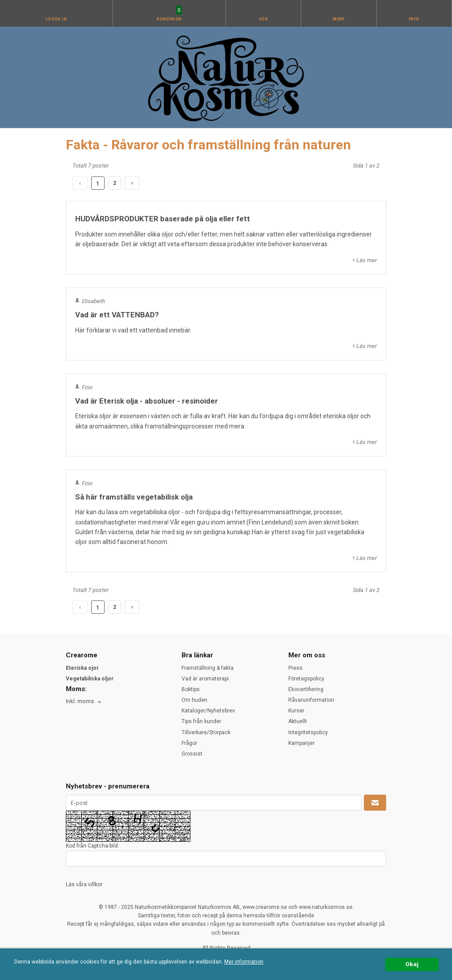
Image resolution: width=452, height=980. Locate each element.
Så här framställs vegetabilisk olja (134, 497)
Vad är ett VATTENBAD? (117, 315)
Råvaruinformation (311, 700)
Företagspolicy (306, 679)
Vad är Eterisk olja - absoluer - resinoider (147, 401)
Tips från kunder (201, 721)
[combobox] (84, 702)
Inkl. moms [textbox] (80, 701)
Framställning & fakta (208, 668)
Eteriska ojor (82, 668)
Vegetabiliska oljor (90, 679)
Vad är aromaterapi (205, 679)
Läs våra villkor (84, 884)
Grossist (192, 754)
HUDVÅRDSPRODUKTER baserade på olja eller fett (163, 219)
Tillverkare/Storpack (206, 732)
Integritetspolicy (308, 732)
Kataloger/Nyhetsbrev (208, 711)
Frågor (189, 743)
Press (295, 668)
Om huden (194, 700)
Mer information (244, 962)
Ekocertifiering (306, 689)
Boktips (191, 689)
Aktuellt (298, 721)
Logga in (56, 19)
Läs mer (367, 260)
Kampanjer (301, 743)
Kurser (296, 711)
